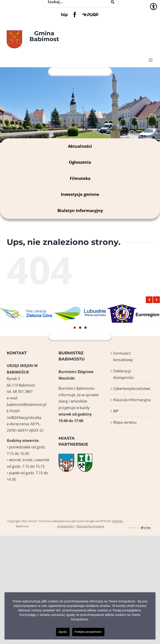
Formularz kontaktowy (123, 357)
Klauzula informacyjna (132, 400)
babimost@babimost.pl (27, 405)
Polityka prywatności (88, 632)
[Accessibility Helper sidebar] (153, 7)
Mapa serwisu (125, 422)
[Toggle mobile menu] (151, 60)
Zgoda (63, 632)
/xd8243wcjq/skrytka (24, 418)
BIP (116, 411)
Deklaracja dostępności (124, 374)
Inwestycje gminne (80, 194)
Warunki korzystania (90, 526)
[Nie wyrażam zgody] (150, 616)
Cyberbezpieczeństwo (132, 389)
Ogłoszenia (80, 162)
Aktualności (80, 146)
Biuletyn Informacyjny (80, 210)
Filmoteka (80, 178)
